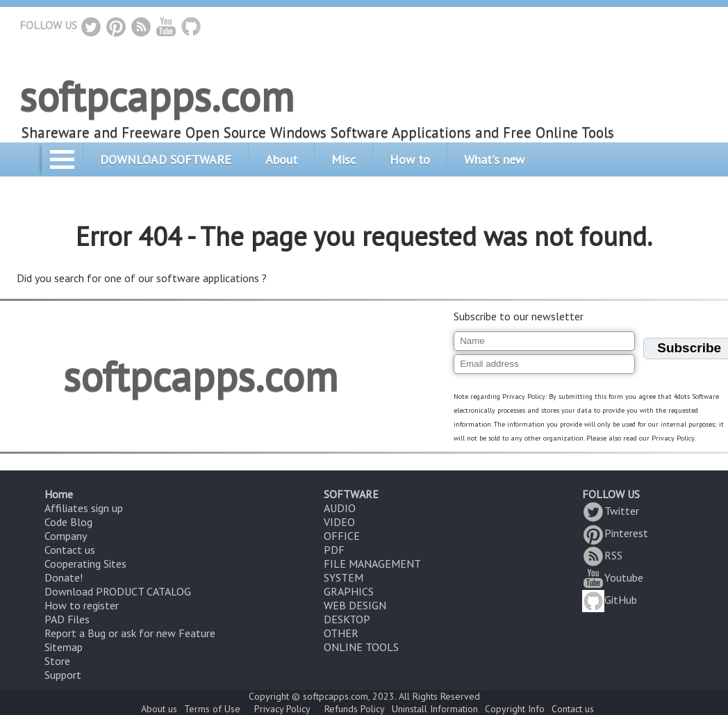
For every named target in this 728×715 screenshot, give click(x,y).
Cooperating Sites (85, 564)
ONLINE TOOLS (361, 647)
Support (63, 675)
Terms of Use (212, 709)
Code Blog (68, 522)
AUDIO (340, 508)
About (281, 159)
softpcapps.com (157, 96)
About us (159, 709)
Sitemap (64, 647)
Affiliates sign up (84, 508)
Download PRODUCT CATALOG (118, 591)
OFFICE (342, 536)
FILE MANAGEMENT (372, 564)
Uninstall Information (435, 709)
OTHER (341, 633)
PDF (334, 550)
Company (66, 536)
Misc (344, 159)
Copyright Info (515, 709)
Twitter (611, 511)
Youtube (613, 577)
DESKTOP (347, 619)
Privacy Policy (282, 709)
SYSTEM (344, 577)
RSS (602, 555)
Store (57, 661)
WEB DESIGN (355, 605)
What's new (494, 159)
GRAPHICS (349, 591)
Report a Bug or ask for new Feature (130, 633)
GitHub (610, 600)
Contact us (70, 550)
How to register (82, 605)
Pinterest (615, 533)
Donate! (64, 577)
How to (410, 159)
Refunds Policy (355, 709)
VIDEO (339, 522)
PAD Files (67, 619)
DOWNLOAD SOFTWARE (166, 159)
